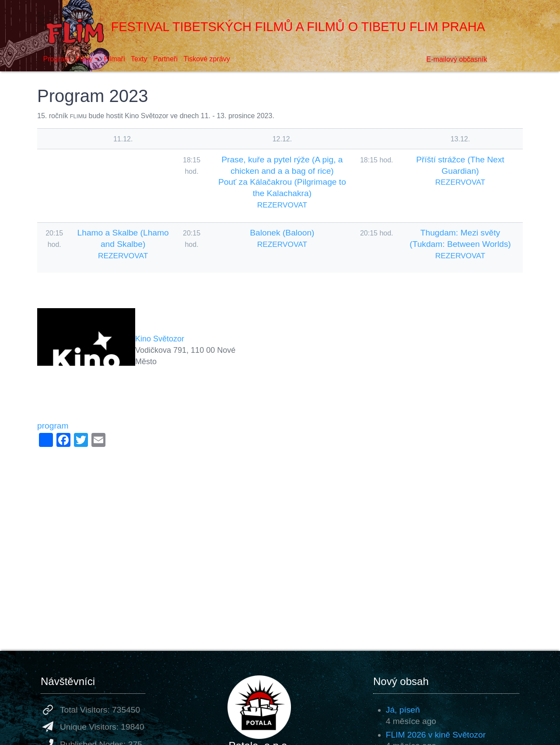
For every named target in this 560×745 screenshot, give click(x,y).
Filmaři (114, 59)
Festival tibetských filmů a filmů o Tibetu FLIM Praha (261, 27)
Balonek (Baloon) (282, 233)
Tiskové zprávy (207, 59)
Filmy (84, 59)
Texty (139, 59)
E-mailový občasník (457, 59)
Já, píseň (403, 710)
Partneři (165, 59)
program (53, 426)
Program (57, 59)
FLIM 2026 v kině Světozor (436, 735)
